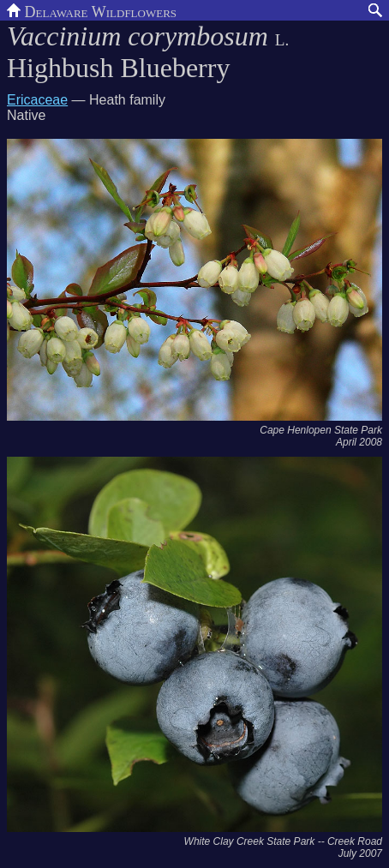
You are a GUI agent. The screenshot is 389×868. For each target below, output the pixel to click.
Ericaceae (37, 100)
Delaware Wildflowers (92, 10)
